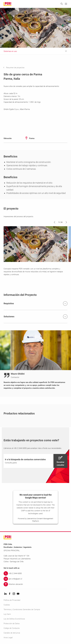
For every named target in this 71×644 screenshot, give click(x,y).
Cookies (7, 605)
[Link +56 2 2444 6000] (35, 573)
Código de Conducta (12, 628)
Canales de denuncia (12, 633)
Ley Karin (7, 614)
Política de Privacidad (12, 600)
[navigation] (16, 68)
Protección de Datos (12, 624)
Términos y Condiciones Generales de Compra (22, 609)
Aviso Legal (8, 638)
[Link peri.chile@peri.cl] (35, 579)
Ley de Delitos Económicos (14, 619)
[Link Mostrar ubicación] (35, 584)
